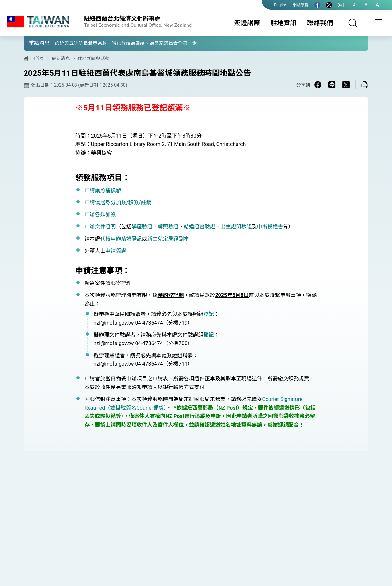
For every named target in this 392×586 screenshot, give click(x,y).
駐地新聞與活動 (93, 59)
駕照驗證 (168, 227)
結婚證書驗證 (199, 227)
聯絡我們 (320, 23)
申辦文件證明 (100, 227)
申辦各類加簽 (100, 215)
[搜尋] (353, 23)
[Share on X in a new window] (346, 85)
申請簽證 (116, 251)
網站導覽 (301, 5)
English (280, 5)
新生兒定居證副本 (168, 239)
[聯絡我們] (341, 5)
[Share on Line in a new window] (332, 85)
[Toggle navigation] (379, 23)
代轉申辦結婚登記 (121, 239)
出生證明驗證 (236, 227)
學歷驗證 (142, 227)
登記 (208, 314)
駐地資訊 (284, 23)
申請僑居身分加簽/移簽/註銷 (118, 202)
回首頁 (37, 59)
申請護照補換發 (103, 190)
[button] (33, 43)
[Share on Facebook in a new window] (318, 85)
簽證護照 (247, 23)
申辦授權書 (270, 227)
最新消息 (61, 59)
